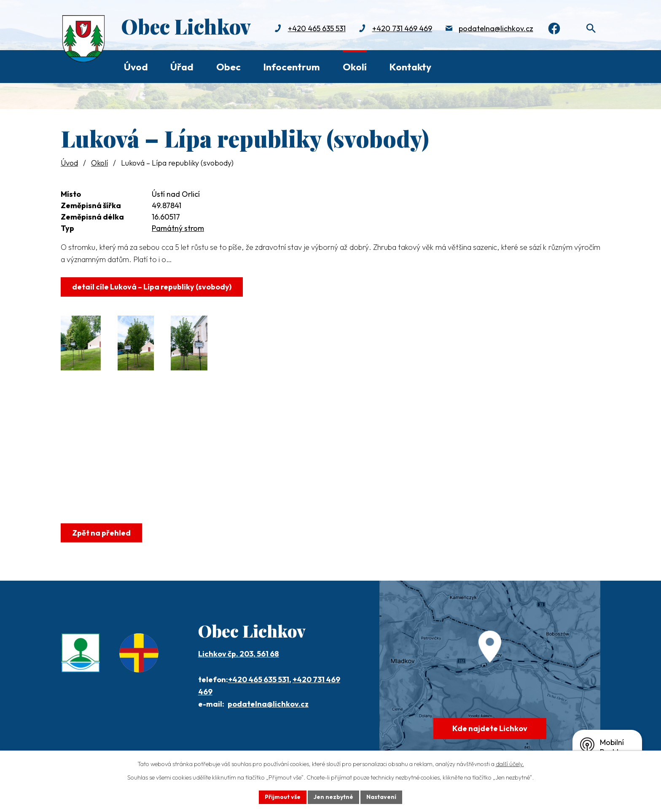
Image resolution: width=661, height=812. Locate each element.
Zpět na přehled (101, 533)
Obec (228, 67)
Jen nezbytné (333, 797)
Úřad (182, 67)
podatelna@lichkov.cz (494, 28)
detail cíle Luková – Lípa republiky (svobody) (152, 287)
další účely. (510, 764)
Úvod (136, 67)
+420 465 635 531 (315, 28)
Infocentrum (292, 67)
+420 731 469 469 (400, 28)
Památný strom (178, 228)
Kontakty (410, 67)
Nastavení (381, 797)
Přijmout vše (283, 797)
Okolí (355, 67)
